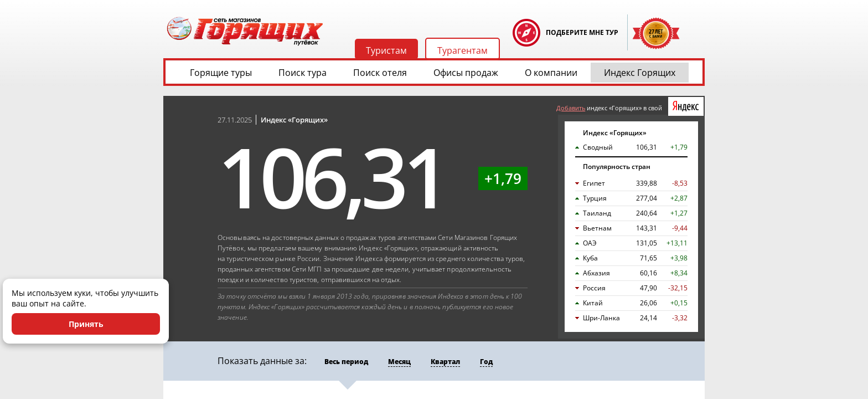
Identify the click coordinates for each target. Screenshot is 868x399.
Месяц (399, 362)
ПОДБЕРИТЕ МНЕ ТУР (582, 32)
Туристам (386, 50)
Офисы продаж (466, 73)
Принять (86, 324)
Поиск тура (303, 73)
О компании (551, 73)
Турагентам (463, 50)
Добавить (571, 108)
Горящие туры (221, 73)
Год (486, 362)
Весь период (346, 362)
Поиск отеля (380, 73)
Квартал (445, 362)
